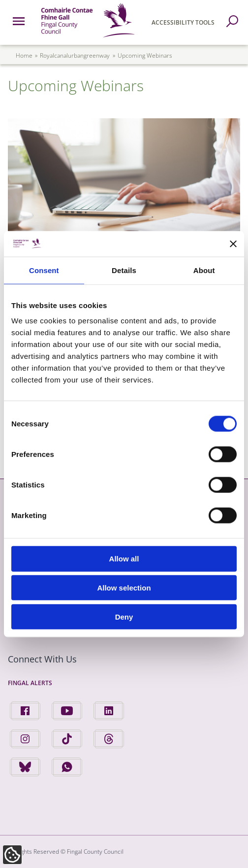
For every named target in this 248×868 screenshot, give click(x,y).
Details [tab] (124, 270)
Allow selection (124, 588)
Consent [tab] (44, 270)
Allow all (124, 559)
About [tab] (204, 270)
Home (24, 55)
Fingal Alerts (30, 683)
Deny (124, 617)
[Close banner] (233, 243)
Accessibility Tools (183, 22)
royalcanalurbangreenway (75, 55)
